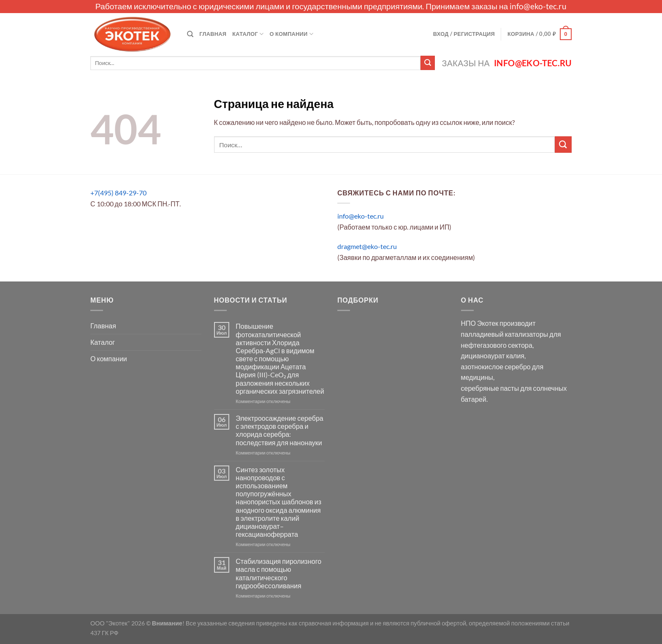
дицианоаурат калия (493, 356)
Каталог (248, 34)
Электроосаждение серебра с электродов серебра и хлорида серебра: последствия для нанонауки (279, 430)
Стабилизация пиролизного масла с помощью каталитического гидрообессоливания (278, 573)
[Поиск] (190, 34)
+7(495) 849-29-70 (118, 193)
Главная (213, 34)
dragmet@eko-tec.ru (367, 246)
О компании (292, 34)
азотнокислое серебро (496, 367)
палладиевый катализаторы (505, 334)
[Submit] (428, 63)
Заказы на (507, 63)
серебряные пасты (490, 388)
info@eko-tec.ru (538, 6)
